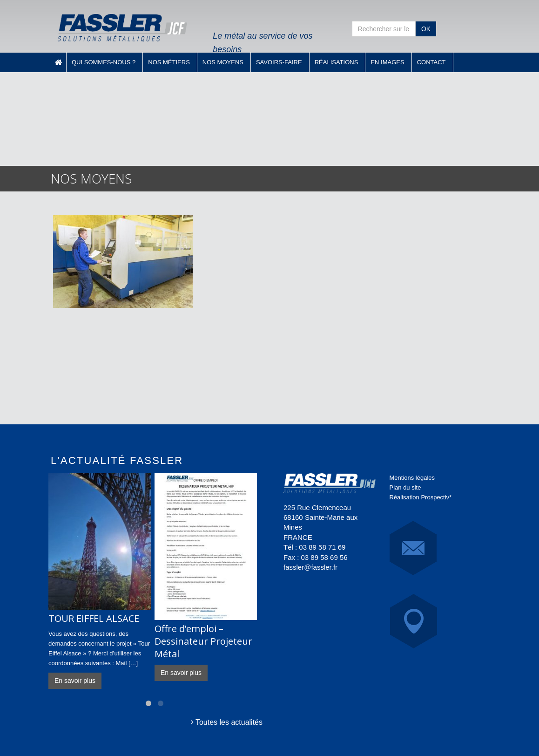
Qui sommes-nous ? (104, 62)
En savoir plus (75, 681)
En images (387, 62)
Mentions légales (412, 478)
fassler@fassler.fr (310, 567)
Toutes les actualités (227, 722)
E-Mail (413, 548)
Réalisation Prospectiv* (421, 497)
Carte (414, 621)
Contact (431, 62)
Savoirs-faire (279, 62)
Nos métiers (169, 62)
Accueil (58, 62)
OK (426, 29)
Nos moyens (223, 62)
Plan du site (405, 487)
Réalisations (337, 62)
